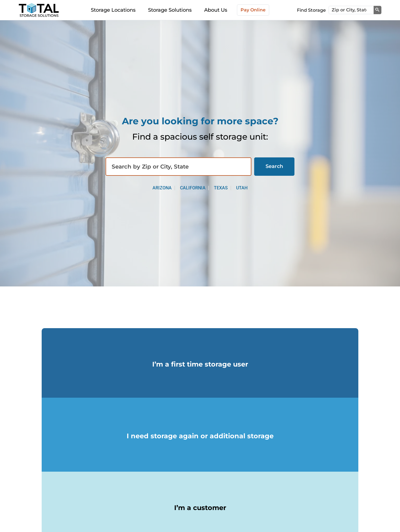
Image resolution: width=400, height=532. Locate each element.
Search (274, 166)
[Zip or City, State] (351, 10)
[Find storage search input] (178, 167)
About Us (216, 10)
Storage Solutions (170, 10)
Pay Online (253, 10)
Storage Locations (113, 10)
